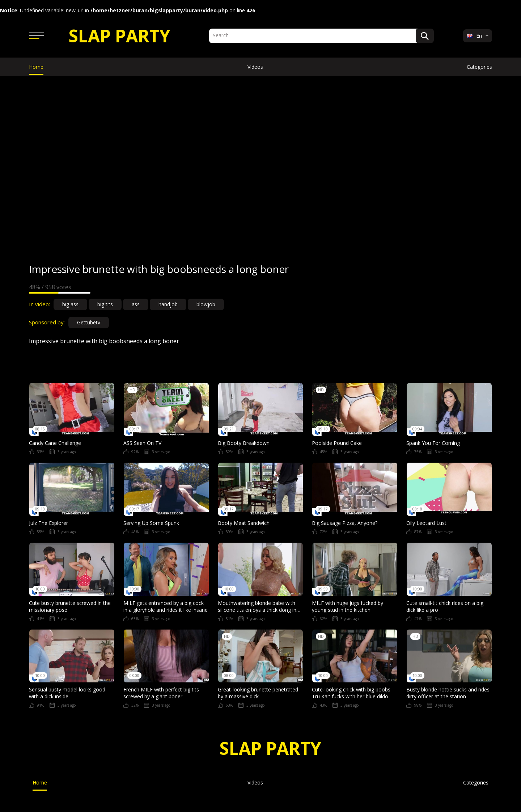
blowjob (206, 304)
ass (136, 304)
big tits (105, 304)
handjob (168, 304)
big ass (70, 304)
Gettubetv (89, 322)
